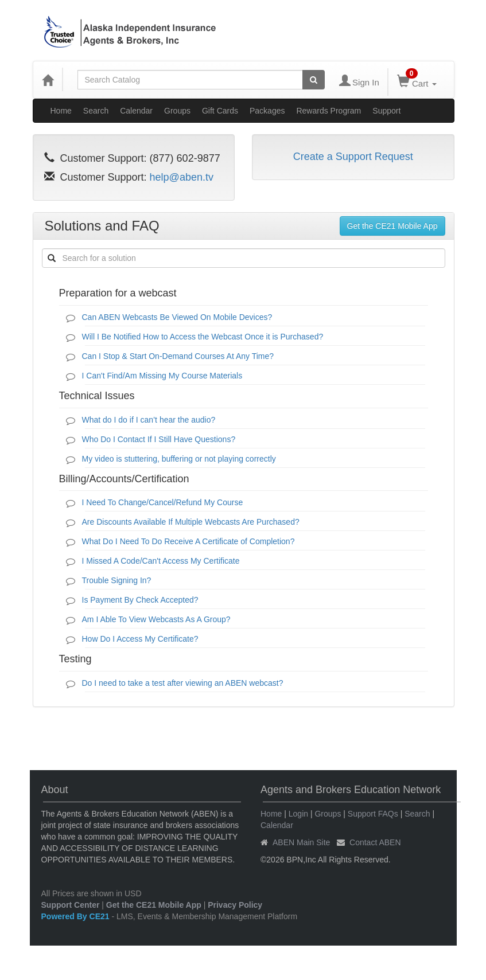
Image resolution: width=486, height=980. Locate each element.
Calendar (136, 111)
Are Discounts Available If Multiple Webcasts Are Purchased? (191, 522)
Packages (267, 111)
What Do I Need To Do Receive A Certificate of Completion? (188, 541)
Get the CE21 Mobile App (392, 226)
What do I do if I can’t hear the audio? (149, 420)
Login (298, 814)
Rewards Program (328, 111)
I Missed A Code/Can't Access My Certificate (161, 561)
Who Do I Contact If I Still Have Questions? (159, 439)
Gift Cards (220, 111)
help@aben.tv (182, 177)
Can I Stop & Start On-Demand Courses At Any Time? (178, 356)
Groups (177, 111)
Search (96, 111)
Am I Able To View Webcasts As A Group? (156, 619)
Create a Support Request (353, 157)
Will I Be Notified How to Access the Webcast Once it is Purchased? (203, 337)
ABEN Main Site (301, 842)
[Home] (48, 80)
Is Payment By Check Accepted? (140, 600)
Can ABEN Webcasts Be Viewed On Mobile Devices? (177, 317)
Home (61, 111)
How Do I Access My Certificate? (140, 639)
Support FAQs (373, 814)
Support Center (71, 905)
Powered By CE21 (77, 916)
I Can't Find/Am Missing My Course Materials (162, 376)
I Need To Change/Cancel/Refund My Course (163, 502)
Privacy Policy (235, 905)
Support (386, 111)
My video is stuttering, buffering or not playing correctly (179, 459)
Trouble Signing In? (117, 580)
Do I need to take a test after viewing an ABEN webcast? (183, 683)
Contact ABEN (375, 842)
